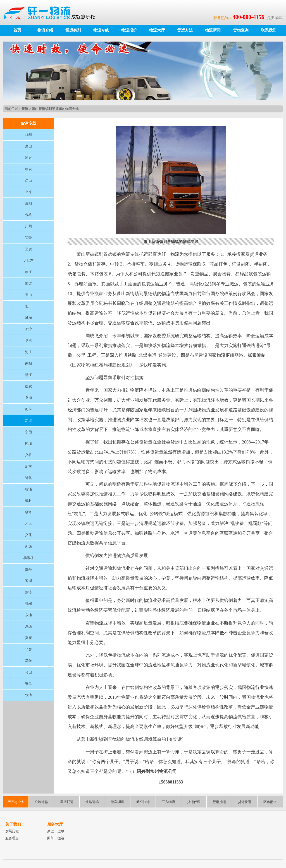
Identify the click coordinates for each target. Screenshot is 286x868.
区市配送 (270, 802)
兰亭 (28, 569)
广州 (28, 226)
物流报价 (129, 30)
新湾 (28, 329)
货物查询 (241, 30)
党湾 (28, 341)
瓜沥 (28, 398)
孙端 (28, 604)
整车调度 (118, 802)
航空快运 (143, 802)
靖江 (28, 375)
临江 (28, 272)
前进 (28, 283)
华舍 (28, 649)
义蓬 (28, 535)
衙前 (28, 409)
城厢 (28, 318)
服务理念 (12, 838)
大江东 (28, 261)
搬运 (61, 838)
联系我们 (269, 30)
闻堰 (28, 443)
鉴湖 (28, 581)
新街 (25, 109)
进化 (28, 478)
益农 (28, 386)
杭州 (28, 135)
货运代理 (194, 802)
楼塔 (28, 512)
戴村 (28, 501)
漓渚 (28, 592)
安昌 (28, 684)
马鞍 (28, 661)
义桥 (28, 455)
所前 (28, 466)
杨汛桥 (28, 558)
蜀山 (28, 295)
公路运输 (41, 802)
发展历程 (12, 831)
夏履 (28, 638)
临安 (28, 169)
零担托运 (67, 802)
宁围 (28, 432)
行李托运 (219, 802)
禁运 (51, 831)
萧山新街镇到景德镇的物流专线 (55, 109)
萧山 (28, 146)
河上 (28, 524)
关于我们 (13, 824)
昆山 (28, 180)
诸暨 (28, 238)
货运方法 (185, 30)
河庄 (28, 352)
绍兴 (28, 158)
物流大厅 (157, 30)
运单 (61, 831)
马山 (28, 672)
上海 (28, 192)
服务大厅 (55, 824)
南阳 (28, 363)
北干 (28, 306)
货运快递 (245, 802)
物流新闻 (213, 30)
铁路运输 (92, 802)
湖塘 (28, 626)
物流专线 (101, 30)
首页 (17, 30)
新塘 (28, 546)
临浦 (28, 489)
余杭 (28, 215)
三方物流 (168, 802)
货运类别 (73, 30)
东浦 (28, 615)
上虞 (28, 249)
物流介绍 (45, 30)
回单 (51, 838)
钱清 (28, 695)
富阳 (28, 203)
